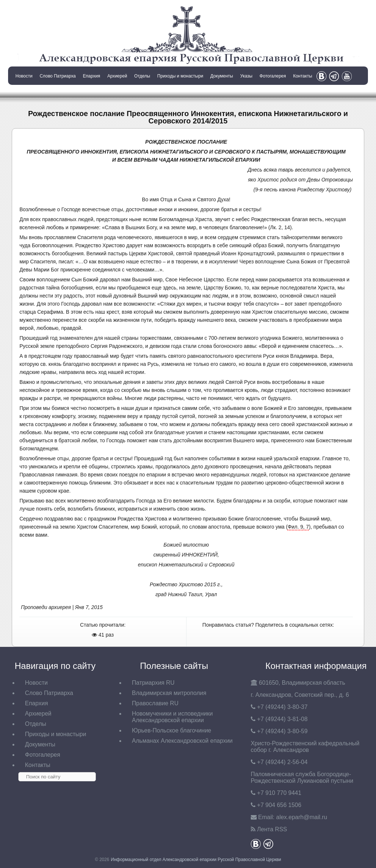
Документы (222, 76)
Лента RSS (272, 829)
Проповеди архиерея (46, 607)
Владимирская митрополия (169, 693)
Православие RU (155, 703)
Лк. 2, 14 (280, 227)
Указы (246, 76)
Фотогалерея (273, 76)
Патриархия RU (153, 683)
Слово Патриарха (58, 76)
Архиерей (117, 76)
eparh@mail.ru (302, 817)
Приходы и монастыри (180, 76)
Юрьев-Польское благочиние (171, 730)
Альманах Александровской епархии (182, 741)
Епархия (92, 76)
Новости (24, 76)
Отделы (142, 76)
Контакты (303, 76)
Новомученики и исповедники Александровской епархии (172, 717)
